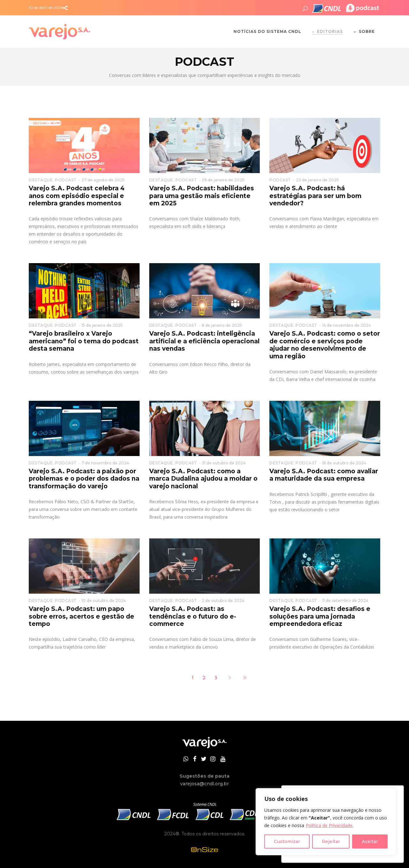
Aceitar (370, 841)
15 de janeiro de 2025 (102, 325)
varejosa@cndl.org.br (204, 784)
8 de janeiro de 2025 (222, 325)
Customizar (287, 841)
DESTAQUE (41, 180)
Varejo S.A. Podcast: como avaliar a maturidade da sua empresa (324, 475)
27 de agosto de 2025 (103, 180)
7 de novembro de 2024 (105, 463)
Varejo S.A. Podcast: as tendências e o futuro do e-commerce (193, 616)
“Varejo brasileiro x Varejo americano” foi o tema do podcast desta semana (84, 341)
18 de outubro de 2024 (344, 463)
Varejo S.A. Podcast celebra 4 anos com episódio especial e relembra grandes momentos (77, 196)
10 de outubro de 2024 (104, 601)
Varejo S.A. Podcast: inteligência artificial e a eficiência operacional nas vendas (204, 341)
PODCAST (66, 180)
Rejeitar (331, 841)
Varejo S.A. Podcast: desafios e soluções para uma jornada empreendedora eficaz (320, 616)
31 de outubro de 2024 (224, 463)
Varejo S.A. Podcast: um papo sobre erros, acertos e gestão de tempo (81, 616)
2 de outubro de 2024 (223, 601)
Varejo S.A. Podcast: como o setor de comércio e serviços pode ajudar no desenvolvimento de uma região (325, 345)
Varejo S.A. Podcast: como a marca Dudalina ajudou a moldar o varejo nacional (203, 479)
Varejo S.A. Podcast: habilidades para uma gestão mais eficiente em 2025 (202, 196)
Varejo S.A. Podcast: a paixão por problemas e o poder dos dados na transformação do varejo (84, 479)
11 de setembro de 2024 (345, 601)
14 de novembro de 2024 (347, 325)
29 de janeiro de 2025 (223, 180)
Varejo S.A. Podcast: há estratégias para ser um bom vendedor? (315, 196)
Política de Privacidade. (330, 825)
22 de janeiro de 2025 (317, 180)
